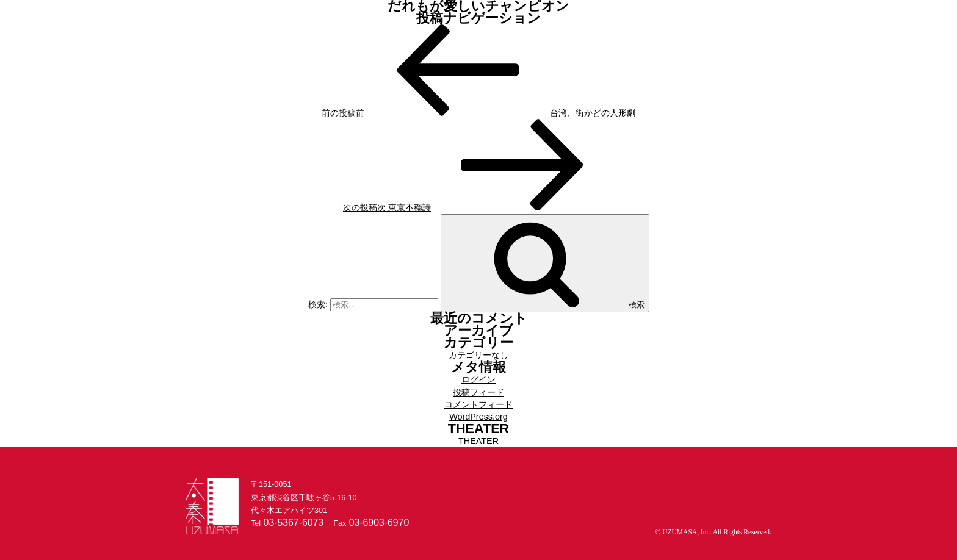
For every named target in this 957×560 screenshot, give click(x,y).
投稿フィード (478, 392)
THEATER (478, 441)
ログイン (478, 379)
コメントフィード (478, 404)
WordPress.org (478, 417)
